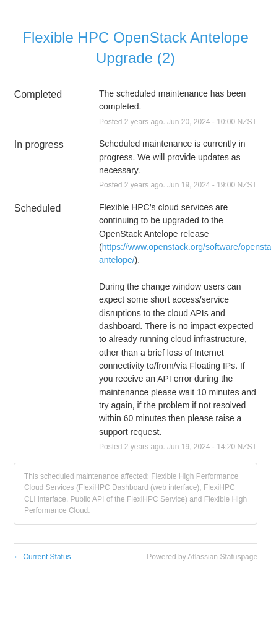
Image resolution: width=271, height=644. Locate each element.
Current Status (42, 557)
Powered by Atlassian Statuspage (202, 557)
